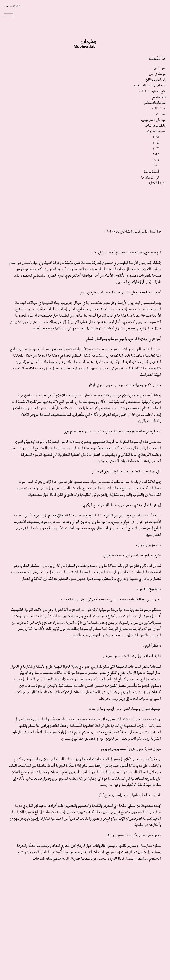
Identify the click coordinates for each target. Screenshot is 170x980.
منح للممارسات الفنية (152, 91)
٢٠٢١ (156, 160)
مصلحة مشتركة (156, 131)
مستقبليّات (159, 108)
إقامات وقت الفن (156, 80)
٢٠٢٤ (156, 143)
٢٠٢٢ (156, 155)
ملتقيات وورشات (155, 126)
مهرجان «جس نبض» (153, 120)
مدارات (161, 114)
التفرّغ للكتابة (157, 183)
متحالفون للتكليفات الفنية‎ (150, 86)
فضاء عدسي (159, 97)
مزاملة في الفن (157, 74)
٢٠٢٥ (156, 137)
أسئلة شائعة (151, 172)
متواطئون (160, 68)
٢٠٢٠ (156, 166)
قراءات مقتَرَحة (150, 178)
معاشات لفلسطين (155, 103)
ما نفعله (157, 58)
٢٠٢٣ (156, 149)
